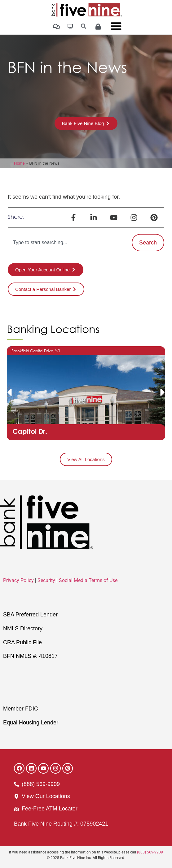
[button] (9, 392)
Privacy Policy (18, 580)
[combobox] (68, 243)
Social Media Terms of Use (88, 580)
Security (46, 580)
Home (19, 163)
